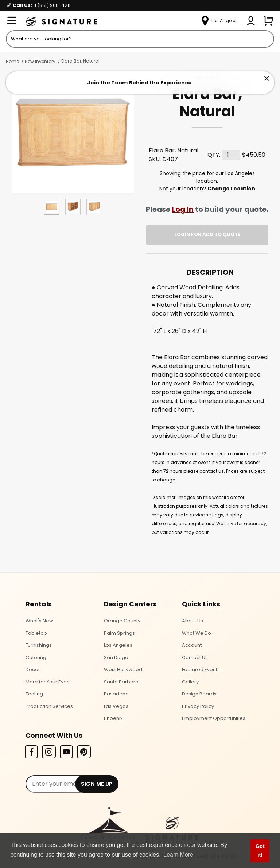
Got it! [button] (260, 851)
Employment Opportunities (214, 718)
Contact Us (195, 657)
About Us (192, 621)
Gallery (190, 682)
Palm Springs (119, 633)
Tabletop (36, 633)
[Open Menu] (12, 21)
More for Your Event (48, 682)
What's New (39, 621)
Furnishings (39, 645)
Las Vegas (116, 706)
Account (192, 645)
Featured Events (201, 669)
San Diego (116, 657)
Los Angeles (118, 645)
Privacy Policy (198, 706)
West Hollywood (123, 669)
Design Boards (199, 694)
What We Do (197, 633)
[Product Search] (140, 39)
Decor (33, 669)
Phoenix (113, 718)
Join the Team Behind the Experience (139, 83)
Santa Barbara (121, 682)
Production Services (49, 706)
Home (12, 61)
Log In (183, 209)
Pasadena (116, 694)
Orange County (122, 621)
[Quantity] (231, 155)
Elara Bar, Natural (80, 61)
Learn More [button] (178, 855)
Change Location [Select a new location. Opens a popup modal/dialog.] (231, 189)
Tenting (34, 694)
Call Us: (39, 5)
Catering (36, 657)
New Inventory (40, 61)
